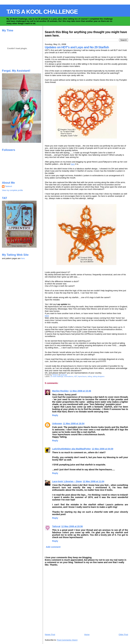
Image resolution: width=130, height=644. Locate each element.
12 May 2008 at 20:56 (72, 526)
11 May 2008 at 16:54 (74, 423)
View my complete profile (12, 190)
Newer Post (50, 634)
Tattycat (56, 526)
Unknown (57, 423)
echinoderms (69, 376)
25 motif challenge (57, 376)
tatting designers (99, 376)
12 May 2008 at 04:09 (102, 449)
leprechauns (82, 376)
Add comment (53, 547)
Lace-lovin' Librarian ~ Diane (67, 481)
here (73, 164)
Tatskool (8, 186)
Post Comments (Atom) (67, 640)
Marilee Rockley (60, 391)
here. (23, 258)
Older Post (123, 634)
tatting (90, 376)
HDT (76, 376)
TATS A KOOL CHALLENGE (42, 12)
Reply (55, 415)
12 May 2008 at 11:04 (93, 481)
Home (87, 634)
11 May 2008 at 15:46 (80, 391)
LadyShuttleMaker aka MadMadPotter (71, 449)
